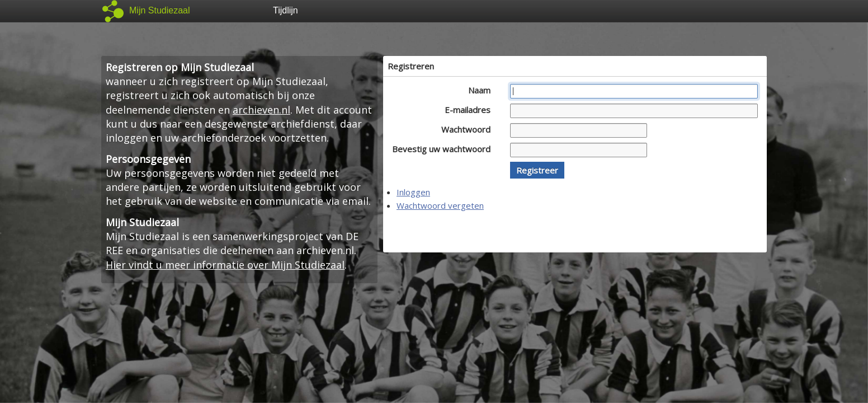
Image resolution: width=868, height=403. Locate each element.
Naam (482, 90)
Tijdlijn (286, 10)
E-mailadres (471, 110)
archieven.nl (261, 110)
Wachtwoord (469, 129)
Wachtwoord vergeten (440, 205)
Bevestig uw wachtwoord (444, 149)
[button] (537, 170)
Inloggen (413, 192)
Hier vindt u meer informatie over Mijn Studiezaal (225, 265)
